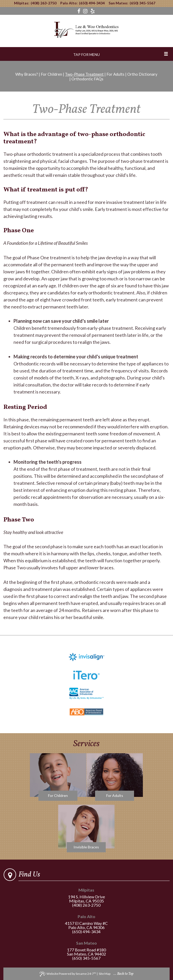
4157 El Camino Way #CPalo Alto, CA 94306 (86, 922)
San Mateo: (118, 3)
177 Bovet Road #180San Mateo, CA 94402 (86, 949)
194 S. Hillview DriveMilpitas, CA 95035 (86, 896)
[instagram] (86, 11)
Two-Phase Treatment (84, 74)
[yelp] (93, 11)
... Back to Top (124, 974)
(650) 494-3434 (92, 3)
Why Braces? (27, 74)
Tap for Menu (86, 54)
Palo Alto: (69, 3)
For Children (51, 74)
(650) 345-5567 (142, 3)
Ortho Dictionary (142, 74)
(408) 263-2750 (44, 3)
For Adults (115, 74)
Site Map (105, 974)
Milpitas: (22, 3)
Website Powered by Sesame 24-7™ (68, 974)
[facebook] (79, 11)
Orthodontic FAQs (87, 79)
